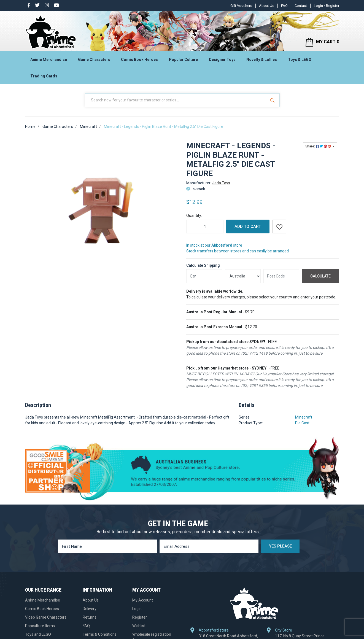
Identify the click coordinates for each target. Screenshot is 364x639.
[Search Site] (273, 100)
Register (140, 617)
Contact (301, 6)
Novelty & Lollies (262, 60)
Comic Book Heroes (139, 60)
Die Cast (302, 423)
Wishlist (139, 626)
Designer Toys (222, 60)
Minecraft (304, 417)
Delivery (90, 609)
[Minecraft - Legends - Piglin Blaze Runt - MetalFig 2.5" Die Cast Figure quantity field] (205, 227)
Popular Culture (183, 60)
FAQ (284, 6)
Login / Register (327, 6)
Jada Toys (221, 183)
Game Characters (94, 60)
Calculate (320, 276)
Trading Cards (44, 76)
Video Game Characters (46, 617)
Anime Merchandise (49, 60)
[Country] (243, 276)
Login (137, 609)
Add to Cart (248, 227)
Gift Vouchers (241, 6)
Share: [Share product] (319, 146)
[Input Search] (176, 100)
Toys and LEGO (38, 634)
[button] (279, 227)
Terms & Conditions (100, 634)
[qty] (204, 276)
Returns (90, 617)
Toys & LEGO (300, 60)
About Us (267, 6)
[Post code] (281, 276)
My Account (143, 600)
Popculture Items (40, 626)
